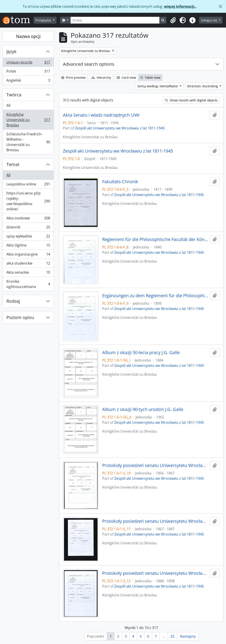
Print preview (73, 77)
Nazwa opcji (28, 36)
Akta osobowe (28, 219)
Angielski (28, 81)
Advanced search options (89, 64)
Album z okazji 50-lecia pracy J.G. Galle (141, 353)
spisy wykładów (28, 237)
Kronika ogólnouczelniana (28, 284)
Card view (126, 77)
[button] (173, 20)
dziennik (28, 228)
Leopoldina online (28, 185)
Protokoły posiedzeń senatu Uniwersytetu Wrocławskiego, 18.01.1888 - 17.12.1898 (155, 573)
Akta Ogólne (28, 246)
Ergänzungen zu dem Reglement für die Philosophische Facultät (155, 296)
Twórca (14, 95)
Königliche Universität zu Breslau (28, 120)
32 (172, 636)
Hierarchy (101, 77)
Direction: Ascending (203, 86)
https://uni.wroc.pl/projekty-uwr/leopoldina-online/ (28, 201)
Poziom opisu (20, 317)
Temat (13, 164)
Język (11, 51)
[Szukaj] (115, 20)
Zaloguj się (209, 20)
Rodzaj (13, 301)
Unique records (28, 63)
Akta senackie (28, 273)
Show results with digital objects (191, 100)
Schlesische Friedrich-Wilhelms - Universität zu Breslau (28, 142)
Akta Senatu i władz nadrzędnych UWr (101, 115)
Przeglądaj (44, 20)
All (8, 105)
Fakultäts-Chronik (120, 182)
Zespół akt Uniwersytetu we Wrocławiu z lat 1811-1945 (120, 128)
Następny (188, 636)
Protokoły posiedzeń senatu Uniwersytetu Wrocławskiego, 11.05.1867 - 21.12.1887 (155, 521)
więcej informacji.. (180, 6)
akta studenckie (28, 264)
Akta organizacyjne (28, 255)
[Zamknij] (220, 6)
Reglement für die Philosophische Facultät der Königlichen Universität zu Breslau (155, 239)
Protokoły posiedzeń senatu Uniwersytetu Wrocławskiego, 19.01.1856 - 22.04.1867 (155, 465)
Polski (28, 72)
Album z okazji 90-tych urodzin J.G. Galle (143, 409)
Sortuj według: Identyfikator (158, 86)
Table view (150, 77)
